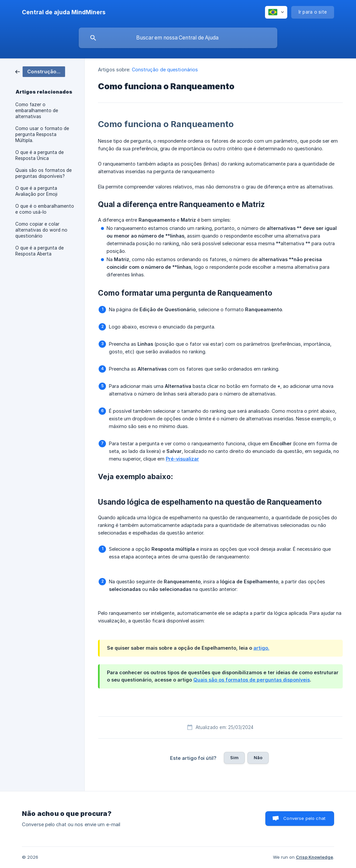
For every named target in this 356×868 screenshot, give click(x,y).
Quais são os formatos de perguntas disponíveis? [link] (44, 173)
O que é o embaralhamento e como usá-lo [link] (45, 209)
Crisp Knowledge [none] (314, 857)
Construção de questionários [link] (165, 70)
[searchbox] (178, 38)
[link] (40, 71)
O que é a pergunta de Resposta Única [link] (40, 155)
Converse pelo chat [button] (304, 818)
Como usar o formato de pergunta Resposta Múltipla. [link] (42, 134)
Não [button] (258, 758)
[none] (64, 12)
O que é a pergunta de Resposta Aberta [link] (40, 251)
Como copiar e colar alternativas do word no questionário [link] (41, 230)
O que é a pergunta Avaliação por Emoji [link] (36, 191)
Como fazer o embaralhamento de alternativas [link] (37, 110)
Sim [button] (234, 758)
